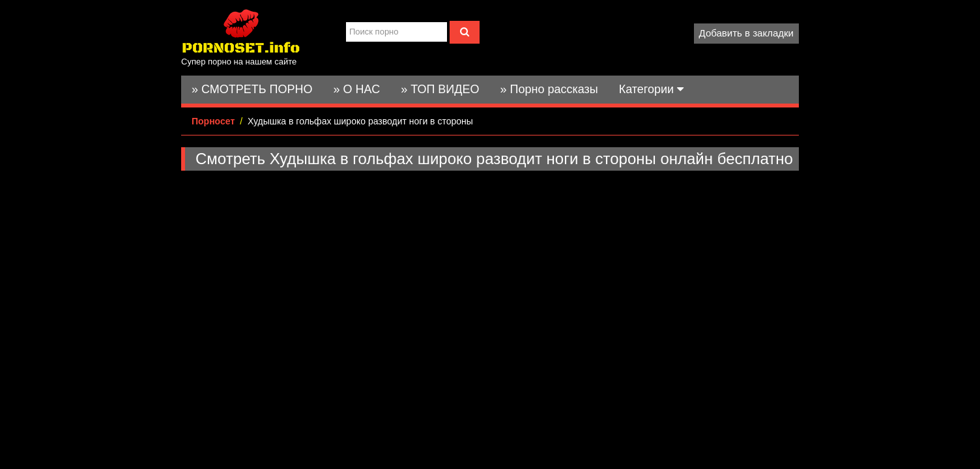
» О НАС (357, 89)
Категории (651, 89)
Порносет (213, 121)
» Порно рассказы (549, 89)
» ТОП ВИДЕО (440, 89)
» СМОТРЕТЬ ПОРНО (252, 89)
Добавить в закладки (746, 33)
